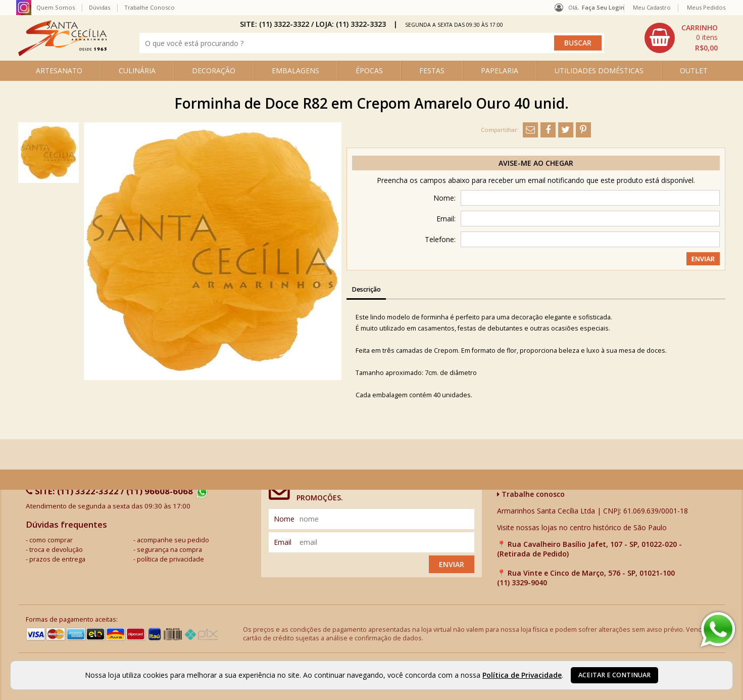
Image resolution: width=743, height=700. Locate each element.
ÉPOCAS (369, 71)
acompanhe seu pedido (173, 540)
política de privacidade (170, 559)
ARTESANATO (59, 71)
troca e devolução (56, 550)
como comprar (51, 540)
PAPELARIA (500, 71)
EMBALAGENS (295, 71)
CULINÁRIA (137, 71)
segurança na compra (169, 550)
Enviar (452, 564)
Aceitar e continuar (614, 675)
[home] (62, 53)
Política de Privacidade (522, 675)
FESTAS (432, 71)
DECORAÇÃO (214, 71)
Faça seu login (603, 7)
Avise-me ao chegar (536, 163)
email (283, 542)
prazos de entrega (57, 559)
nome (284, 519)
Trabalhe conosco (531, 494)
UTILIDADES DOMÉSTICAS (599, 71)
